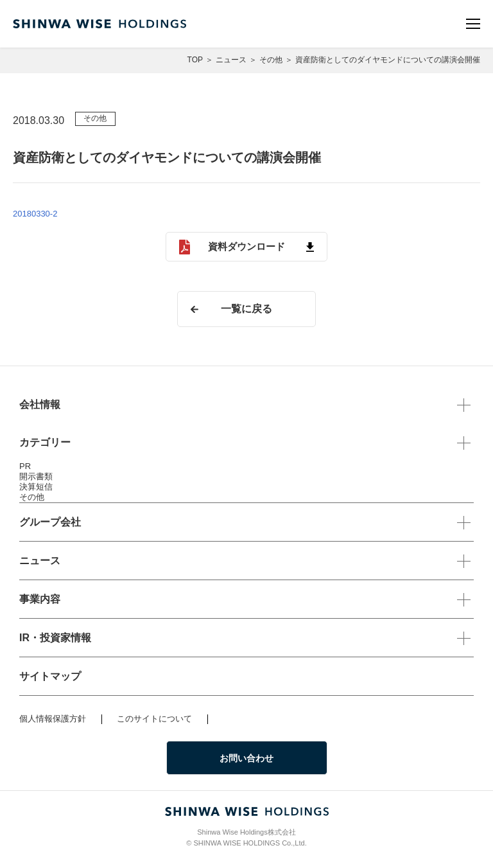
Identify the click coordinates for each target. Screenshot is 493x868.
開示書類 (36, 476)
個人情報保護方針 (53, 719)
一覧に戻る (246, 309)
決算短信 (36, 487)
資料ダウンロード (246, 246)
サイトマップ (50, 676)
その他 (271, 60)
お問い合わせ (246, 758)
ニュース (231, 60)
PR (25, 466)
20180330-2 (35, 214)
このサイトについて (154, 719)
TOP (195, 60)
